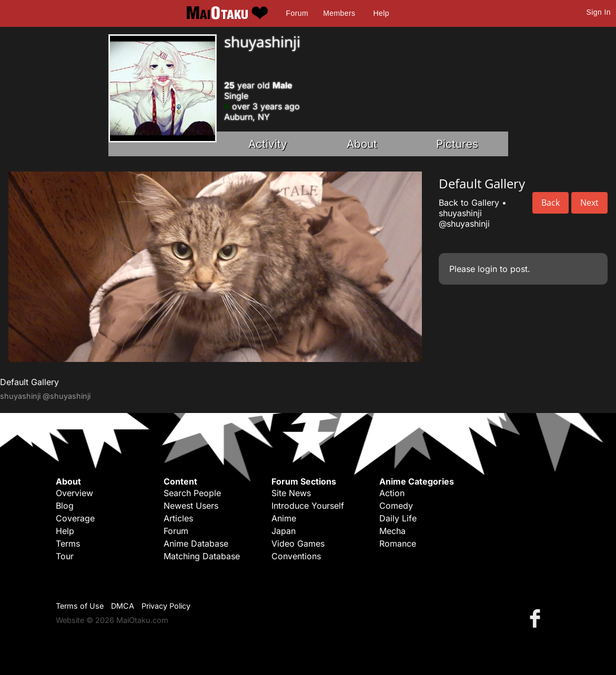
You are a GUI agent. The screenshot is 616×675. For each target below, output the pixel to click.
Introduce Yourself (308, 506)
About (362, 144)
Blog (65, 506)
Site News (291, 493)
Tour (65, 556)
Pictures (457, 144)
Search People (192, 493)
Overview (74, 493)
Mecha (392, 531)
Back (551, 203)
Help (381, 13)
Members (339, 13)
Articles (178, 518)
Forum (297, 13)
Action (392, 493)
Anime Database (196, 543)
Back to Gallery (469, 203)
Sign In (599, 12)
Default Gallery (29, 382)
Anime (284, 518)
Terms (68, 543)
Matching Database (202, 556)
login (487, 269)
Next (589, 203)
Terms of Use (80, 606)
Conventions (296, 556)
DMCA (123, 606)
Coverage (75, 518)
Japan (284, 531)
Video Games (298, 543)
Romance (398, 543)
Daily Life (398, 518)
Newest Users (191, 506)
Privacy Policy (166, 606)
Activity (268, 144)
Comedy (396, 506)
